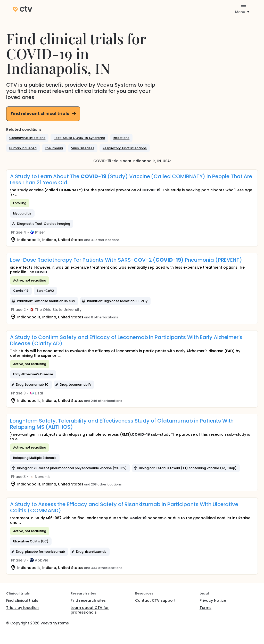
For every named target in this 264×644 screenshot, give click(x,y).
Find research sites (88, 600)
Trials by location (22, 608)
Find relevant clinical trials (44, 114)
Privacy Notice (213, 600)
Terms (205, 608)
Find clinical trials (22, 600)
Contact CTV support (155, 600)
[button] (27, 138)
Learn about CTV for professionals (90, 610)
